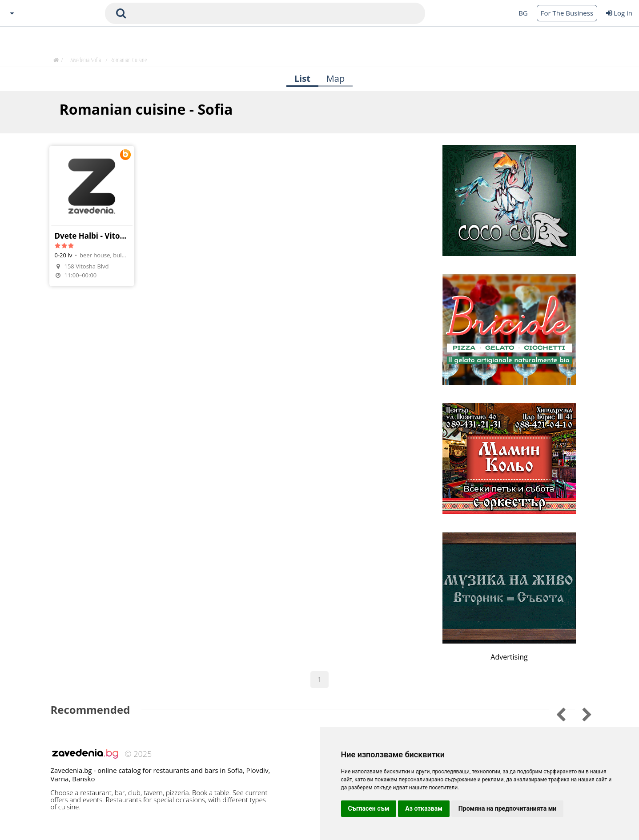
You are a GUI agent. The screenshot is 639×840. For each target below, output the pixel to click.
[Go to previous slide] (581, 713)
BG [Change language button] (523, 13)
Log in (619, 13)
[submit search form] (121, 13)
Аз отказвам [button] (424, 808)
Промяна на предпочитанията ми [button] (507, 808)
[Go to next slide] (555, 713)
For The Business (567, 13)
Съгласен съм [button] (369, 808)
